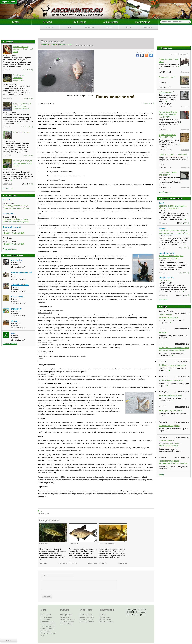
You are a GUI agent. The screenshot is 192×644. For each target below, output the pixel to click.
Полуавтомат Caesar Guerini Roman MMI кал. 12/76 (168, 114)
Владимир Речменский (22, 272)
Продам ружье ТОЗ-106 (14, 233)
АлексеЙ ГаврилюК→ (167, 253)
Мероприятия (143, 22)
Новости (9, 42)
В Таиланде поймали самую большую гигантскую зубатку (22, 106)
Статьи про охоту (47, 628)
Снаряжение (45, 631)
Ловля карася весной (106, 543)
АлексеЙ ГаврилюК (20, 285)
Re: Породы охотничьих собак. (173, 365)
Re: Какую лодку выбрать (170, 410)
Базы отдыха (105, 617)
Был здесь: (16, 265)
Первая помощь (106, 619)
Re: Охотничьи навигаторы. (171, 380)
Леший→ (162, 203)
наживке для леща (44, 354)
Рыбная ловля (43, 513)
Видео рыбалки (66, 615)
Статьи (52, 44)
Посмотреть (185, 72)
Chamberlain (17, 260)
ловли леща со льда (45, 313)
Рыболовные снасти (68, 619)
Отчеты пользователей (172, 198)
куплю (173, 54)
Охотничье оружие (47, 626)
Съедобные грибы (87, 617)
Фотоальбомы (148, 27)
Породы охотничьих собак (48, 634)
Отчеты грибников (87, 622)
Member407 (17, 309)
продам (183, 54)
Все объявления (165, 192)
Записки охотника (47, 622)
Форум (128, 27)
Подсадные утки (166, 77)
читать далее (62, 563)
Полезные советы (106, 622)
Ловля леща (73, 543)
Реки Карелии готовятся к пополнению (19, 78)
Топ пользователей (14, 255)
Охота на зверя (46, 617)
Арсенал (50, 27)
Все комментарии (10, 249)
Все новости (8, 188)
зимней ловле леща (45, 342)
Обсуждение (7, 70)
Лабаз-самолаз (165, 92)
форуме (40, 358)
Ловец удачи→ (9, 214)
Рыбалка (47, 22)
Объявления (89, 27)
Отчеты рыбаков (66, 624)
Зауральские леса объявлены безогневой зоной (23, 49)
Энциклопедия (111, 22)
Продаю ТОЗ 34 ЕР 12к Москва (173, 155)
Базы (70, 27)
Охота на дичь (46, 615)
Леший (14, 321)
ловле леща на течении (46, 374)
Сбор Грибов (79, 22)
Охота (16, 22)
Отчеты (109, 27)
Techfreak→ (7, 200)
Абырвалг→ (163, 228)
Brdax (14, 333)
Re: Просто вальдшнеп (169, 426)
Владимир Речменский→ (13, 227)
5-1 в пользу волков (21, 132)
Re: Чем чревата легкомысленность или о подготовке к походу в (170, 443)
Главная (44, 44)
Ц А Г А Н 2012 (165, 281)
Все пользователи (10, 344)
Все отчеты (163, 300)
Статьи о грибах (86, 615)
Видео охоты (45, 619)
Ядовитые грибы (86, 619)
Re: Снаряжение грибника (170, 395)
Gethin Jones (17, 297)
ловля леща (42, 216)
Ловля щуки (43, 543)
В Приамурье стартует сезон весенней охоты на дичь (22, 163)
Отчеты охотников (47, 624)
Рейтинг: (15, 263)
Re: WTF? (163, 332)
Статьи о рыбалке (67, 622)
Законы (102, 615)
